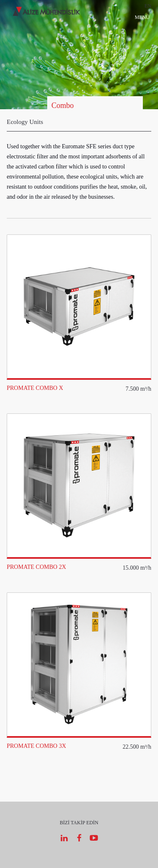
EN (148, 6)
